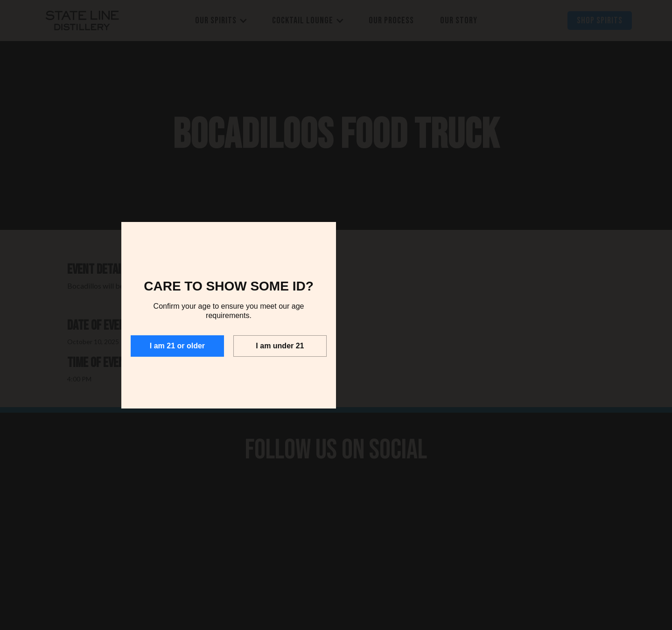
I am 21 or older (177, 346)
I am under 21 (280, 346)
